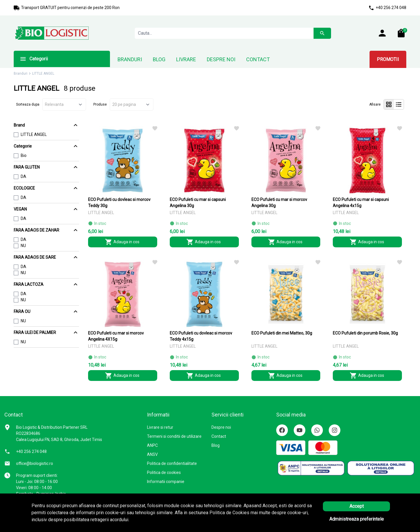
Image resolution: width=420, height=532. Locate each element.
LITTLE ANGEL (34, 134)
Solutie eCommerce (365, 522)
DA (23, 176)
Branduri (21, 73)
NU (23, 246)
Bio (24, 155)
